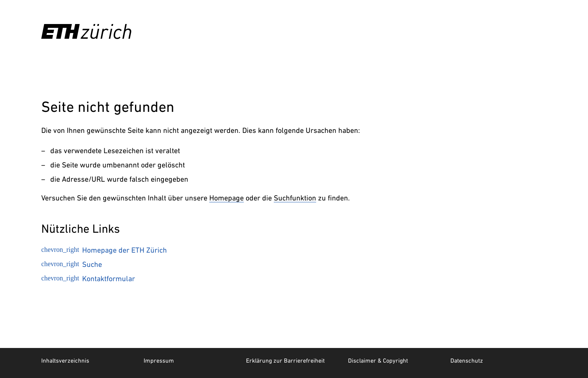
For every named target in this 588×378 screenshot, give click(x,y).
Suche (72, 264)
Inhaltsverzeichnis (65, 360)
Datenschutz (467, 360)
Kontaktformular (88, 279)
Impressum (159, 360)
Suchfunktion (295, 198)
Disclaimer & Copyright (378, 360)
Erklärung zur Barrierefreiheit (285, 360)
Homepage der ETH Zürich (104, 250)
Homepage (226, 198)
